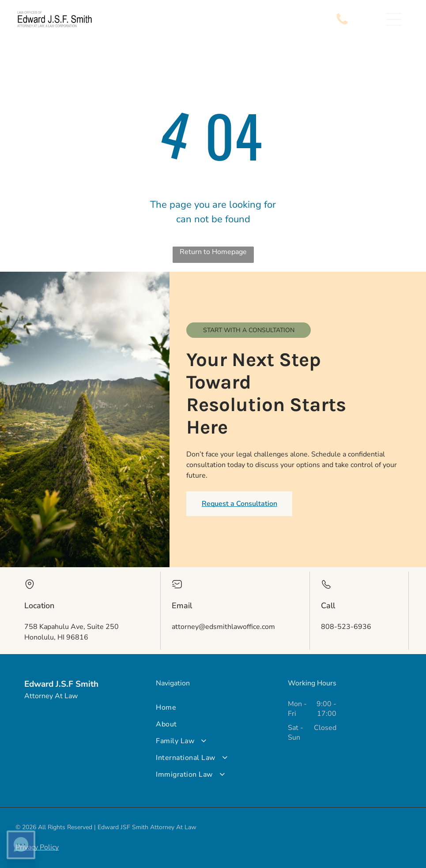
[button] (394, 19)
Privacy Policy (37, 847)
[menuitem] (213, 707)
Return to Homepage (213, 252)
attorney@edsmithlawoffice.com (223, 627)
